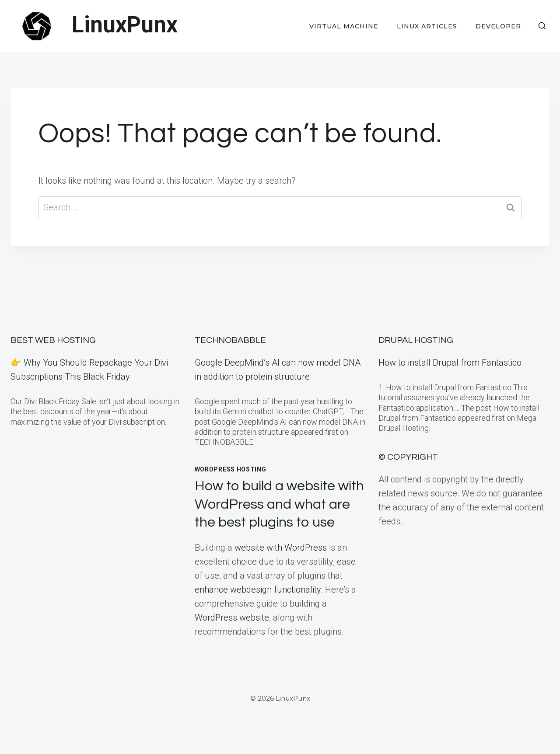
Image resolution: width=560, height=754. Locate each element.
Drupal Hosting (416, 340)
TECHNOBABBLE (230, 340)
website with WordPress (281, 548)
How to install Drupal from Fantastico (450, 363)
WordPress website (232, 618)
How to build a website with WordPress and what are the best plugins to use (279, 504)
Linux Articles (427, 26)
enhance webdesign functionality (258, 590)
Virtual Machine (344, 26)
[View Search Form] (542, 26)
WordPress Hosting (231, 469)
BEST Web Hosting (53, 340)
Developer (498, 26)
